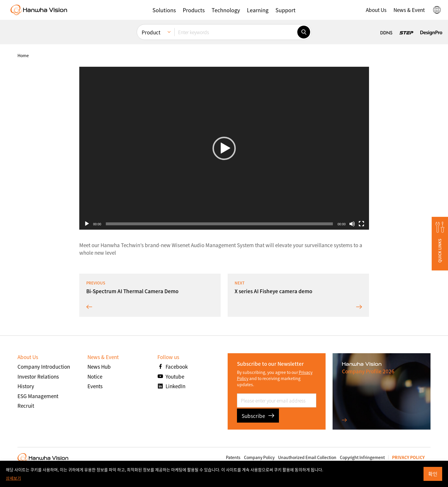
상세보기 (13, 478)
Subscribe (258, 416)
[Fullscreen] (361, 224)
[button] (164, 10)
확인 (433, 474)
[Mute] (352, 224)
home (23, 55)
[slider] (219, 224)
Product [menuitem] (151, 32)
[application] (224, 148)
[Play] (87, 224)
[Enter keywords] (236, 32)
